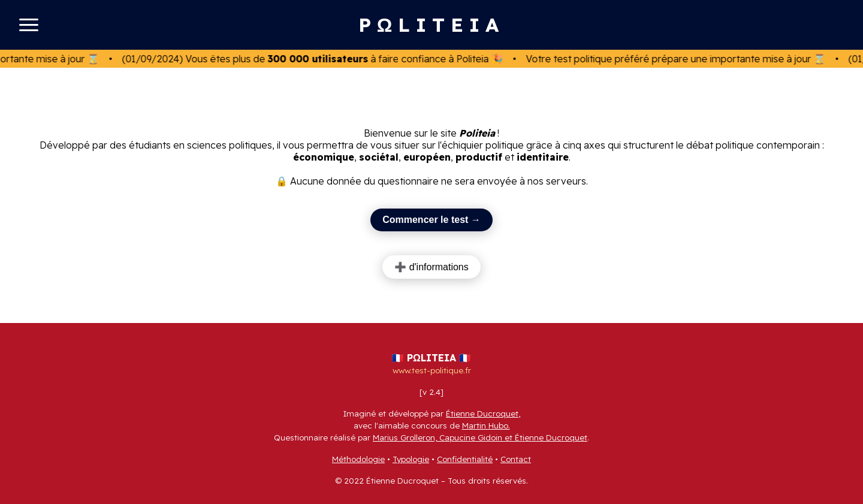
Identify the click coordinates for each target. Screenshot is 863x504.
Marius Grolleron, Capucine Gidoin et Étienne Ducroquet (480, 437)
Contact (516, 459)
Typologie (411, 459)
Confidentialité (465, 459)
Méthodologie (358, 459)
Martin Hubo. (486, 425)
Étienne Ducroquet (482, 414)
